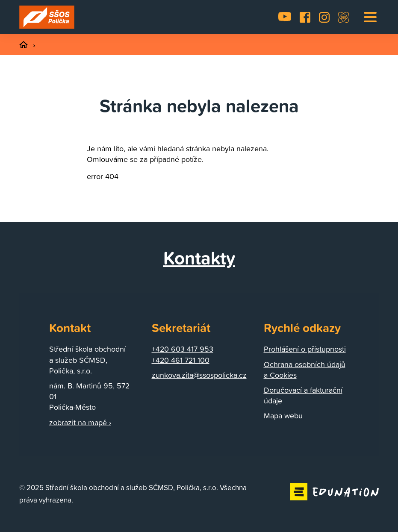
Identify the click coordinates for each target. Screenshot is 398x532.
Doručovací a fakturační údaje (303, 395)
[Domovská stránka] (47, 17)
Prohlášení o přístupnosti (305, 349)
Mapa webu (283, 416)
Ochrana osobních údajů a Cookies (305, 370)
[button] (370, 17)
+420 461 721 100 (181, 360)
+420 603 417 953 (183, 349)
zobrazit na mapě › (80, 422)
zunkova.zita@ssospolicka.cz (199, 375)
